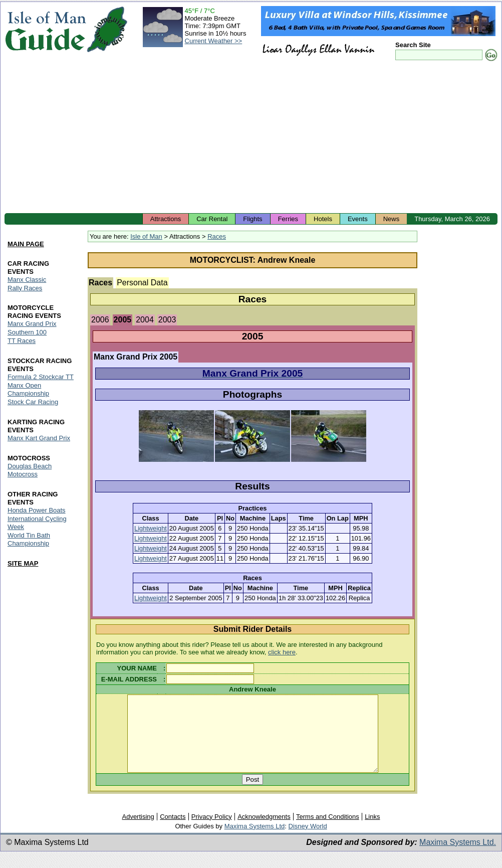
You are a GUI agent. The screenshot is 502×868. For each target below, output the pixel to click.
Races (217, 236)
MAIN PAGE (26, 244)
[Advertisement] (251, 138)
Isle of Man (146, 236)
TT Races (22, 341)
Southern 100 (27, 333)
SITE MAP (23, 563)
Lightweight (151, 528)
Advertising (138, 832)
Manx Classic (27, 280)
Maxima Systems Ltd (255, 841)
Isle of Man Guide (45, 29)
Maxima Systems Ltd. (458, 857)
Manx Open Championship (28, 390)
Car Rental (212, 219)
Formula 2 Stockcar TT (41, 377)
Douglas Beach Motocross (30, 470)
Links (372, 832)
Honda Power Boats (37, 510)
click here (282, 652)
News (392, 219)
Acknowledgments (264, 832)
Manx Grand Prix (32, 324)
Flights (253, 219)
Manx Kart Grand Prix (39, 438)
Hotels (323, 219)
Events (358, 219)
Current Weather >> (214, 41)
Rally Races (25, 288)
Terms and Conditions (328, 832)
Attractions (166, 219)
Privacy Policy (212, 832)
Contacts (173, 832)
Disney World (308, 841)
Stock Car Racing (33, 402)
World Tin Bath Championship (29, 539)
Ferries (288, 219)
